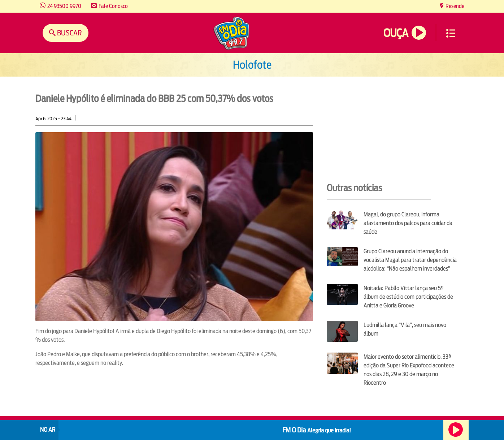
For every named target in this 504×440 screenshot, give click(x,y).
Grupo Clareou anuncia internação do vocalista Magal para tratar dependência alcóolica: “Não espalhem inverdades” (410, 260)
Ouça (396, 33)
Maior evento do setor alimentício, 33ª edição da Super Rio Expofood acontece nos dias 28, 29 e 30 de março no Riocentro (409, 370)
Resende (454, 6)
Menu (451, 33)
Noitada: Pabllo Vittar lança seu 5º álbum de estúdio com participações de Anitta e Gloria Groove (408, 297)
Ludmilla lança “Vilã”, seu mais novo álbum (405, 329)
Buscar (69, 33)
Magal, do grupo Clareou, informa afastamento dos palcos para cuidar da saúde (408, 223)
